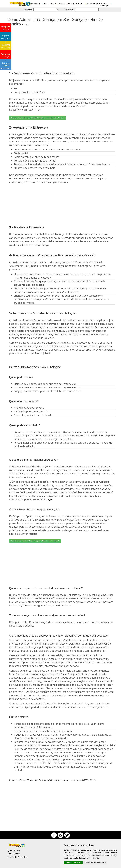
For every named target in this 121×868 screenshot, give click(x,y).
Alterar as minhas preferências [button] (95, 863)
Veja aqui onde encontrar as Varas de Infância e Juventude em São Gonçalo (37, 118)
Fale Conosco (14, 854)
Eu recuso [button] (78, 863)
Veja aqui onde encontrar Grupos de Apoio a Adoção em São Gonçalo (35, 541)
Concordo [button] (68, 863)
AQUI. (50, 499)
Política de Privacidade (18, 857)
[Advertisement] (60, 47)
